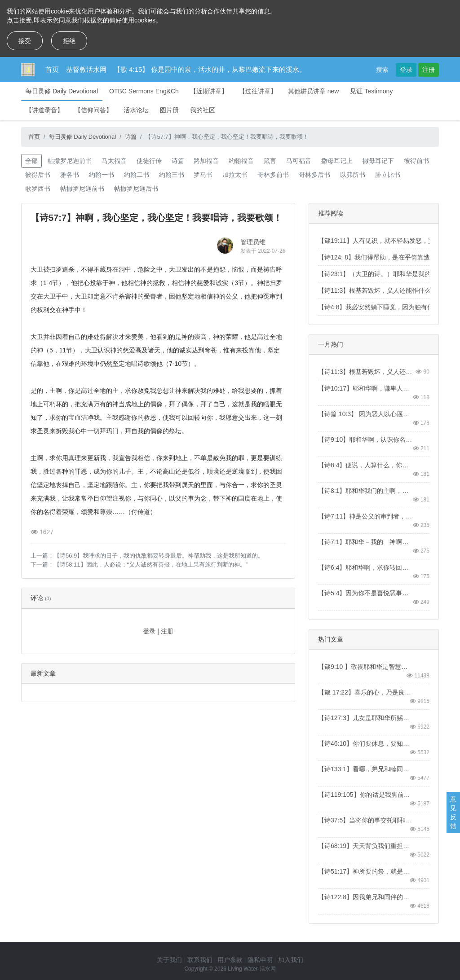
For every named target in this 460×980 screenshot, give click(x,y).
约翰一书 (102, 175)
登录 (406, 70)
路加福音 (206, 161)
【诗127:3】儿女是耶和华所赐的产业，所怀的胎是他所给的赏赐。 (365, 718)
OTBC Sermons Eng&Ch (144, 91)
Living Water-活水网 (252, 969)
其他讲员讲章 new (314, 91)
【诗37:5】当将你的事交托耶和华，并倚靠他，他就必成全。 (365, 820)
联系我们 (200, 960)
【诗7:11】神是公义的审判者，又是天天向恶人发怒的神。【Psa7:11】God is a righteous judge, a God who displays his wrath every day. (365, 516)
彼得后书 (38, 175)
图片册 (169, 110)
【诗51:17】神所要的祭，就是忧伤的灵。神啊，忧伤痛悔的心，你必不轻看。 (365, 871)
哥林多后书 (314, 175)
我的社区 (203, 110)
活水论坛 (136, 110)
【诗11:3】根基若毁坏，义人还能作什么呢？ (381, 290)
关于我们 (169, 960)
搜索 (382, 70)
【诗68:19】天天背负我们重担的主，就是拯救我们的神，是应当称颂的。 (365, 846)
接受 (25, 41)
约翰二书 (137, 175)
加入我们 (291, 960)
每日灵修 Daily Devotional (62, 91)
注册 (429, 70)
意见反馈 (453, 813)
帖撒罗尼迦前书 (70, 161)
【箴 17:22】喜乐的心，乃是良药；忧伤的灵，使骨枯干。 (365, 692)
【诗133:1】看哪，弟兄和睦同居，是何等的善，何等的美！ (365, 769)
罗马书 (203, 175)
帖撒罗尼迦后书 (136, 189)
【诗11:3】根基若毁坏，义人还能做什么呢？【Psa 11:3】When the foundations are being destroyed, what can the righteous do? (365, 372)
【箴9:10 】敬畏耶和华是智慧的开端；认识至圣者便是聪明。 (365, 667)
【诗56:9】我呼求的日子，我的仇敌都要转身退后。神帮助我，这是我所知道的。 (159, 556)
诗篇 (131, 137)
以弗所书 (353, 175)
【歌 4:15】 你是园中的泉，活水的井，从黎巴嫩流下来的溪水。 (210, 69)
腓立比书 (388, 175)
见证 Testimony (371, 91)
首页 (52, 69)
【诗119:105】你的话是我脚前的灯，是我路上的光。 (365, 795)
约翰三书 (172, 175)
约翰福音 (241, 161)
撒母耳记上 (337, 161)
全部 (31, 161)
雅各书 (70, 175)
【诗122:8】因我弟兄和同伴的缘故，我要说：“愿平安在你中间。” (365, 897)
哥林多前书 (273, 175)
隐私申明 (260, 960)
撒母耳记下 (378, 161)
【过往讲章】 (258, 91)
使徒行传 (149, 161)
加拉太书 (235, 175)
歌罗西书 (38, 189)
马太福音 (114, 161)
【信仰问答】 (93, 110)
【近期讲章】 (209, 91)
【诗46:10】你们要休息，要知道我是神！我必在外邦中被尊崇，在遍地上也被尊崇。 (365, 743)
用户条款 (230, 960)
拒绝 (69, 41)
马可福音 (299, 161)
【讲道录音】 (44, 110)
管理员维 (253, 242)
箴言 (270, 161)
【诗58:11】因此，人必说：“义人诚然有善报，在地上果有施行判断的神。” (151, 565)
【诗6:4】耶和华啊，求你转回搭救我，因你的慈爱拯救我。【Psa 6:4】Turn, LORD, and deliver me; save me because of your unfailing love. (365, 567)
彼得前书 (416, 161)
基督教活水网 (86, 69)
